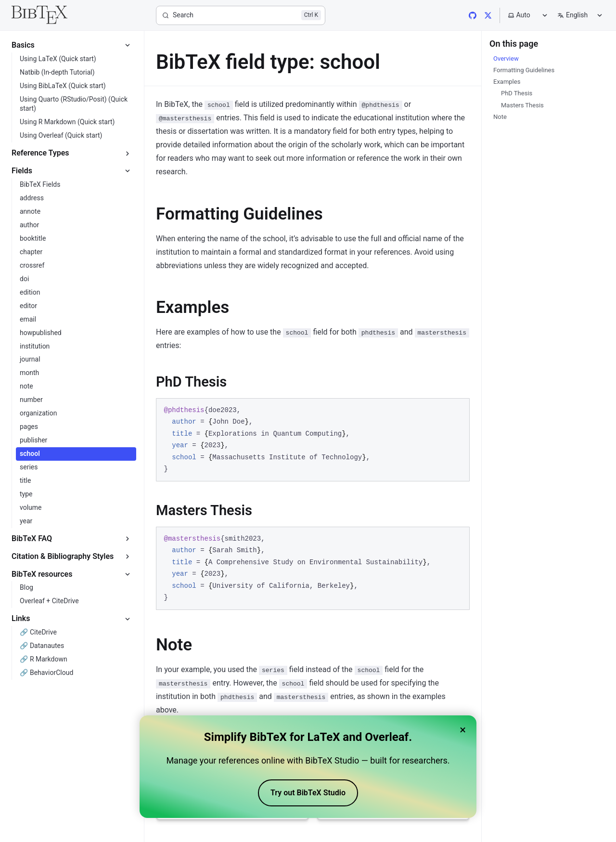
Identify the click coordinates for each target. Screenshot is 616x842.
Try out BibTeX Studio (308, 793)
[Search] (241, 15)
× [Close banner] (463, 730)
